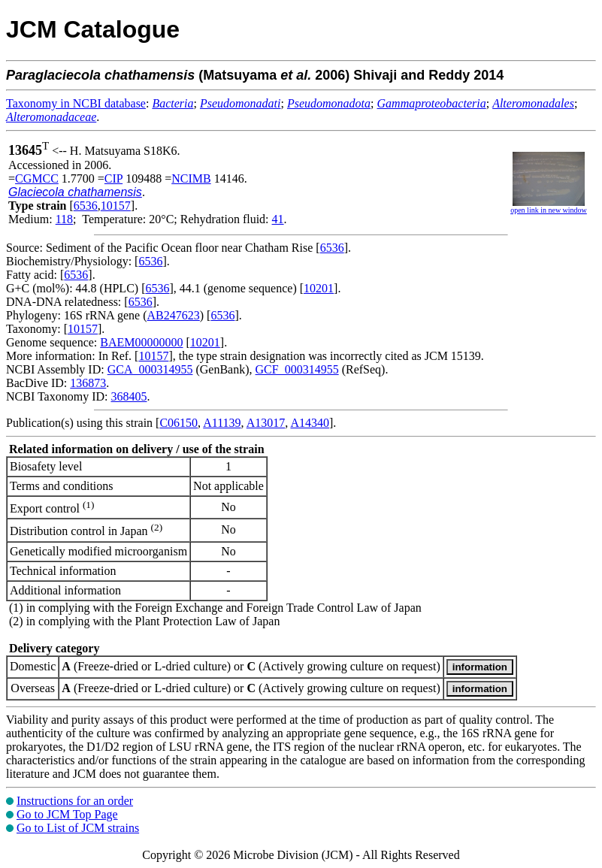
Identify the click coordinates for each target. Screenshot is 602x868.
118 (64, 219)
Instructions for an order (75, 801)
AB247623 (174, 315)
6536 (86, 206)
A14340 (310, 423)
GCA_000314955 (150, 369)
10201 (319, 288)
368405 (129, 396)
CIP (113, 178)
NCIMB (191, 178)
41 (278, 219)
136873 (88, 383)
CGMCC (37, 178)
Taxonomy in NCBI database (76, 103)
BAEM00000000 (141, 342)
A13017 (266, 423)
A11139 (222, 423)
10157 (116, 206)
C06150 (178, 423)
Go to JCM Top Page (67, 814)
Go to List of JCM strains (78, 828)
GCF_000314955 (297, 369)
